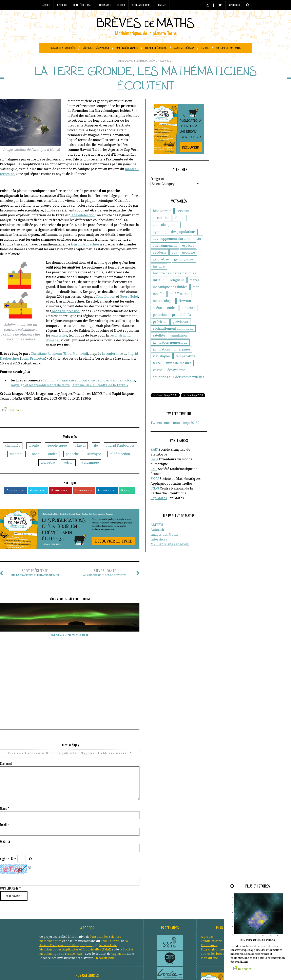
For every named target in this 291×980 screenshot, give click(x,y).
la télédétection (83, 225)
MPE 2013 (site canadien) (170, 554)
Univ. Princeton (33, 369)
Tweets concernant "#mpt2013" (175, 433)
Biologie (118, 919)
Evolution (46, 932)
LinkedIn (106, 501)
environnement (165, 256)
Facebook (15, 501)
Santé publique (83, 945)
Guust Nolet (129, 307)
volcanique (90, 473)
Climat (64, 923)
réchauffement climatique (173, 339)
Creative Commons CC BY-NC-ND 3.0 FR (113, 971)
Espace (205, 48)
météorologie (163, 311)
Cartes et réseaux (184, 48)
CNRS (155, 498)
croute (34, 456)
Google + (84, 501)
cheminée (13, 456)
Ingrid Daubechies (85, 254)
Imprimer (12, 420)
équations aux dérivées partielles (178, 387)
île (96, 456)
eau (198, 249)
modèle (159, 304)
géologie (189, 263)
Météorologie (99, 936)
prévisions (181, 332)
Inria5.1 (159, 290)
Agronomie (47, 919)
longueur (177, 290)
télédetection (120, 464)
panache (72, 464)
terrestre (48, 473)
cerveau (183, 221)
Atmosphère (83, 919)
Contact (162, 5)
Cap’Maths (119, 889)
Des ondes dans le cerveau (118, 645)
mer (196, 297)
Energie (73, 928)
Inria (154, 469)
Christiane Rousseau (46, 364)
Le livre (121, 5)
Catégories (157, 189)
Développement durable (107, 923)
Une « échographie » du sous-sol (258, 940)
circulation (161, 228)
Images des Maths (164, 545)
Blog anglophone (141, 5)
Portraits (64, 940)
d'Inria (115, 876)
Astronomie (65, 919)
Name (5, 743)
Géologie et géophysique (96, 48)
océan (157, 318)
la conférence (112, 364)
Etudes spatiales (113, 928)
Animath (157, 540)
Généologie (88, 932)
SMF (154, 479)
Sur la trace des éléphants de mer (35, 583)
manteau (17, 464)
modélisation (180, 304)
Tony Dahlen (105, 307)
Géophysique (141, 71)
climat (180, 228)
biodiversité (162, 221)
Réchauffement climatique (115, 940)
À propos (62, 5)
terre (157, 373)
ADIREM (157, 535)
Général (73, 932)
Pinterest (60, 501)
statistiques (162, 366)
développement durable (171, 249)
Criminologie (80, 923)
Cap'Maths (159, 508)
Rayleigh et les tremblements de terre (40, 395)
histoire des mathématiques (174, 283)
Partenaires (104, 5)
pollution (160, 325)
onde (36, 464)
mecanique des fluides (170, 297)
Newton (185, 311)
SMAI (155, 489)
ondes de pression (65, 321)
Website (5, 776)
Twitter (37, 501)
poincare (188, 318)
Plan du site (209, 893)
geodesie (160, 263)
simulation (179, 346)
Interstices (159, 549)
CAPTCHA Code (9, 823)
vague (157, 380)
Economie (59, 928)
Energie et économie (156, 48)
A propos (207, 872)
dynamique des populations (174, 242)
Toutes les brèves (213, 889)
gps (174, 263)
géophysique (57, 456)
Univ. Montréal (75, 364)
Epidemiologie (90, 928)
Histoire (62, 936)
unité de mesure (179, 373)
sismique (94, 464)
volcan (68, 473)
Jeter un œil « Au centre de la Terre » (100, 395)
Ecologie (45, 928)
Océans (153, 71)
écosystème (176, 380)
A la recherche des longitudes (104, 583)
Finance (60, 932)
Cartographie (125, 71)
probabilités (181, 325)
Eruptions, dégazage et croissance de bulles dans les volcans (89, 390)
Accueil (46, 5)
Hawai (80, 456)
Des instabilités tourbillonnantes (70, 645)
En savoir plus (104, 893)
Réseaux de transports (55, 945)
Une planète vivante (127, 48)
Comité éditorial (82, 5)
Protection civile (84, 940)
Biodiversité (102, 919)
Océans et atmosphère (63, 48)
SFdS (154, 460)
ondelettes (59, 346)
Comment (6, 699)
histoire (159, 277)
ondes (53, 464)
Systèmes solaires (108, 945)
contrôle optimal (166, 235)
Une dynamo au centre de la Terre (21, 645)
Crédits (139, 971)
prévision (160, 332)
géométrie (161, 269)
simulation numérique (170, 353)
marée (195, 290)
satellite (159, 346)
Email (127, 501)
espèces (188, 256)
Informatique (79, 936)
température (186, 366)
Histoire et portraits (228, 48)
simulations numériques (171, 359)
